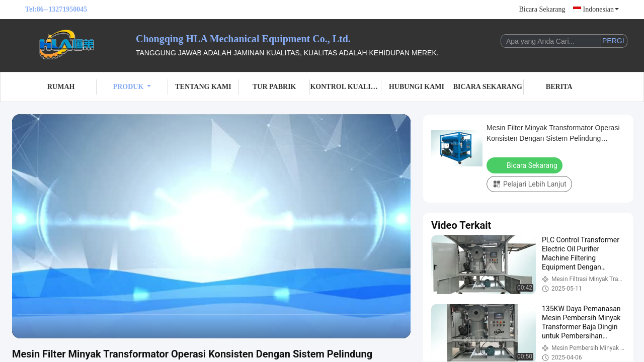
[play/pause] (45, 326)
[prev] (25, 326)
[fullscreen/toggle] (397, 326)
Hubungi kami (417, 87)
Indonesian (601, 9)
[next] (65, 326)
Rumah (61, 87)
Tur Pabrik (274, 87)
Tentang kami (203, 87)
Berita (559, 87)
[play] (211, 226)
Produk (132, 87)
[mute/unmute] (86, 326)
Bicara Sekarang (542, 9)
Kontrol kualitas (345, 87)
